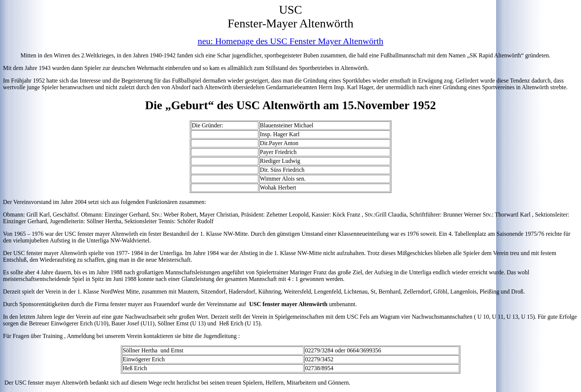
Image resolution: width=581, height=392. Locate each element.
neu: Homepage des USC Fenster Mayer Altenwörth (290, 41)
